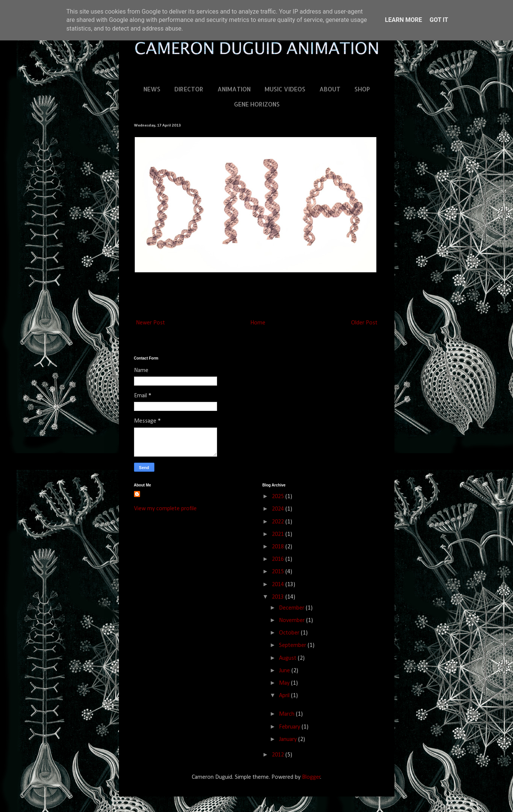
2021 (279, 534)
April (285, 696)
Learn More (404, 20)
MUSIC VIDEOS (285, 89)
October (290, 633)
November (293, 621)
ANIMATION (234, 89)
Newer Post (150, 323)
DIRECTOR (189, 89)
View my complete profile (165, 509)
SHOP (362, 89)
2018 (279, 547)
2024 (279, 509)
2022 (279, 522)
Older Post (364, 323)
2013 (279, 597)
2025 (279, 497)
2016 (279, 559)
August (288, 658)
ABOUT (330, 89)
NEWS (152, 89)
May (285, 683)
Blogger (311, 777)
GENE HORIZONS (257, 104)
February (290, 727)
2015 (279, 572)
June (285, 671)
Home (258, 323)
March (287, 714)
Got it (439, 20)
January (289, 739)
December (292, 608)
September (293, 645)
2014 (279, 585)
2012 (279, 755)
